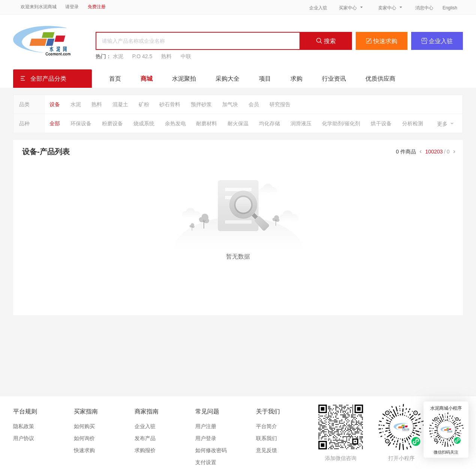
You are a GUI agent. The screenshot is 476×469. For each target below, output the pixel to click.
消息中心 (425, 8)
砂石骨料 (170, 104)
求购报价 (145, 450)
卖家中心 (391, 7)
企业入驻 (318, 8)
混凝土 (120, 104)
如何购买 (84, 426)
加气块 (230, 104)
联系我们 (266, 438)
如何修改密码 (211, 450)
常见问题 (207, 411)
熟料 (166, 56)
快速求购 (382, 41)
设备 (55, 104)
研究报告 (280, 104)
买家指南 (86, 411)
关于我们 (268, 411)
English (450, 8)
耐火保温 (238, 123)
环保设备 (81, 123)
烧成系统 (144, 123)
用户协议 (24, 438)
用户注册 (206, 426)
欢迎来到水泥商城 (39, 7)
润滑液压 (301, 123)
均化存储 (269, 123)
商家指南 (147, 411)
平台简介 (266, 426)
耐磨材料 (207, 123)
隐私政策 (24, 426)
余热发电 (175, 123)
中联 (186, 56)
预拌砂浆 (201, 104)
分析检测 (413, 123)
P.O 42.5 (142, 56)
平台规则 (25, 411)
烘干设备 (381, 123)
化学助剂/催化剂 (341, 123)
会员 (254, 104)
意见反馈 (266, 450)
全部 (55, 123)
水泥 (118, 56)
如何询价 (84, 438)
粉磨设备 (112, 123)
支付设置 (206, 462)
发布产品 (145, 438)
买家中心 (352, 7)
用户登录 (206, 438)
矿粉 (144, 104)
